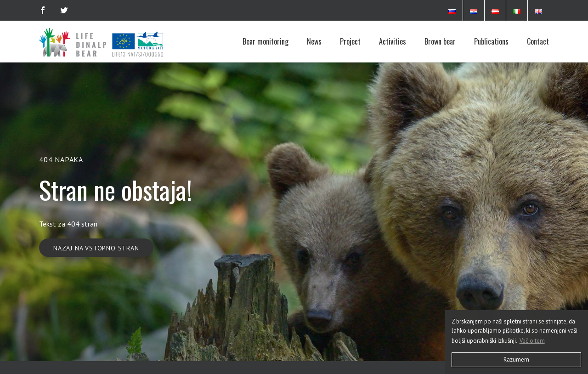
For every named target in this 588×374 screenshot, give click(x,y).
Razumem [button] (516, 360)
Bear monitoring (266, 41)
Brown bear (440, 41)
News (314, 41)
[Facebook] (43, 10)
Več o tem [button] (532, 341)
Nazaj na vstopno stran (96, 248)
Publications (491, 41)
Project (350, 41)
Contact (538, 41)
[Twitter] (64, 10)
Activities (393, 41)
